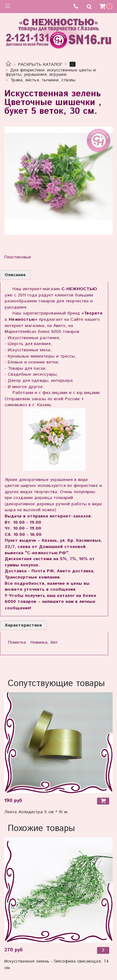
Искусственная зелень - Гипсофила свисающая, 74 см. (57, 965)
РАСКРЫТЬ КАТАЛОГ (40, 65)
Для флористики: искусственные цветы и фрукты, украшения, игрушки (51, 72)
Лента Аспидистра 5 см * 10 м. (37, 812)
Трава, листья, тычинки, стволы (43, 80)
